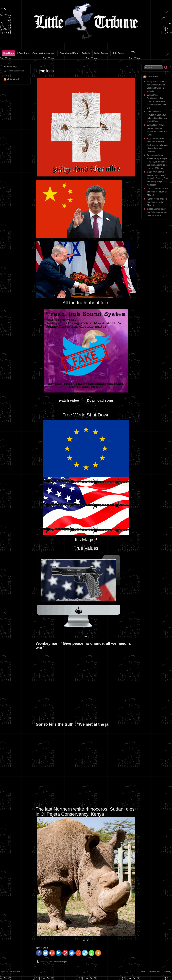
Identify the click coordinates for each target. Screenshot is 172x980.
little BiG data (14, 971)
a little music (152, 77)
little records (121, 54)
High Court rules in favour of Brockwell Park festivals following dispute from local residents (157, 145)
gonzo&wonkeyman (45, 54)
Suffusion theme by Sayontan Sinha (155, 971)
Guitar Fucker (101, 53)
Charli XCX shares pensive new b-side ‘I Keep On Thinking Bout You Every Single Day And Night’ (158, 178)
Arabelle (86, 53)
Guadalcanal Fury (69, 53)
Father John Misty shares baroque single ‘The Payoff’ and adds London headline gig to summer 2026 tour (157, 162)
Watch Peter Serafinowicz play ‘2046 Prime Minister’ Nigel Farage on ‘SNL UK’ (157, 102)
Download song (100, 400)
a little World (13, 79)
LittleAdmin (53, 962)
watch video (70, 400)
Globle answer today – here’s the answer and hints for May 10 (157, 212)
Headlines (8, 53)
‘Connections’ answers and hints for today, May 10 (157, 202)
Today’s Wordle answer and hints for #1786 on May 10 (158, 192)
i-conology (23, 53)
